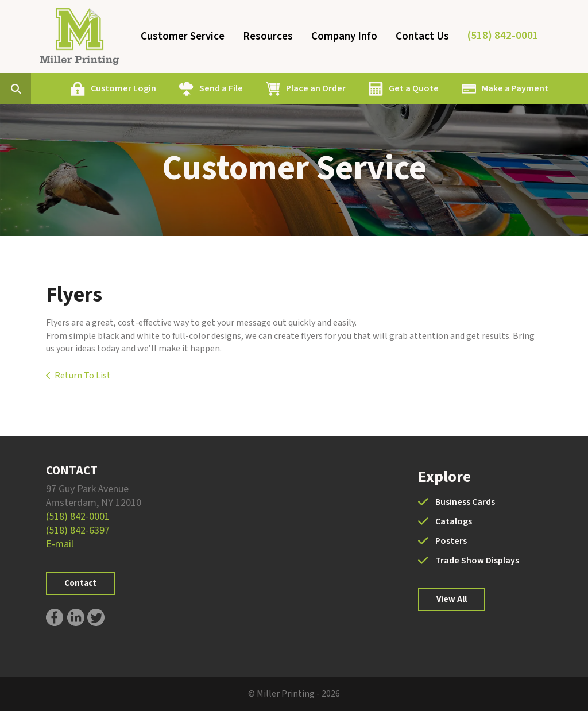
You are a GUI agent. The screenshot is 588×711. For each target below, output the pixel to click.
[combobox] (33, 88)
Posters (451, 541)
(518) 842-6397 (78, 530)
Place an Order (316, 88)
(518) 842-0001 (503, 36)
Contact (80, 583)
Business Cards (465, 502)
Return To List (83, 376)
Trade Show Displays (477, 561)
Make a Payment (515, 88)
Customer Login (123, 88)
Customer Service (183, 36)
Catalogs (454, 521)
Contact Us (422, 36)
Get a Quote (414, 88)
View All (452, 599)
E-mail (60, 544)
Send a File (221, 88)
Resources (268, 36)
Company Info (344, 36)
